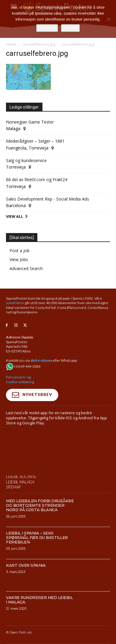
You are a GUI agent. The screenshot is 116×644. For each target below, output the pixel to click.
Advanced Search (26, 268)
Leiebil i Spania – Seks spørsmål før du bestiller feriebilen (37, 563)
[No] (109, 19)
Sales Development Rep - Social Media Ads (48, 199)
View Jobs (19, 259)
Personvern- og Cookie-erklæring (20, 379)
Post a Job (20, 251)
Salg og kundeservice (26, 160)
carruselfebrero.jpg (39, 44)
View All (14, 217)
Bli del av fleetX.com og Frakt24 (37, 180)
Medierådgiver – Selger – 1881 (35, 141)
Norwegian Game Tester (30, 122)
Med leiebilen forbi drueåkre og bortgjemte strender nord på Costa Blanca (40, 531)
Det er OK (47, 28)
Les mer (70, 28)
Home (11, 44)
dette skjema (41, 360)
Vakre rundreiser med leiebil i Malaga (39, 625)
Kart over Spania (26, 591)
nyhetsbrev (15, 303)
